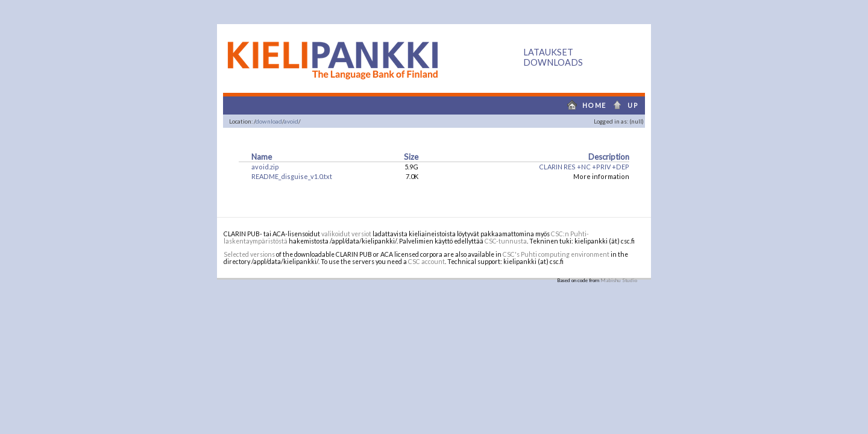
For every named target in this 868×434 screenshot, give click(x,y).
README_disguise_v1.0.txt (292, 176)
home (584, 105)
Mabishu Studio (619, 280)
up (629, 105)
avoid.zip (265, 167)
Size (411, 157)
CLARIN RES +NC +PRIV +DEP (584, 167)
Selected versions (249, 254)
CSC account (426, 262)
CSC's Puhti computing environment (556, 254)
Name (262, 157)
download (269, 121)
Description (609, 157)
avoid (291, 121)
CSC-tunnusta (506, 241)
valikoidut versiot (346, 234)
